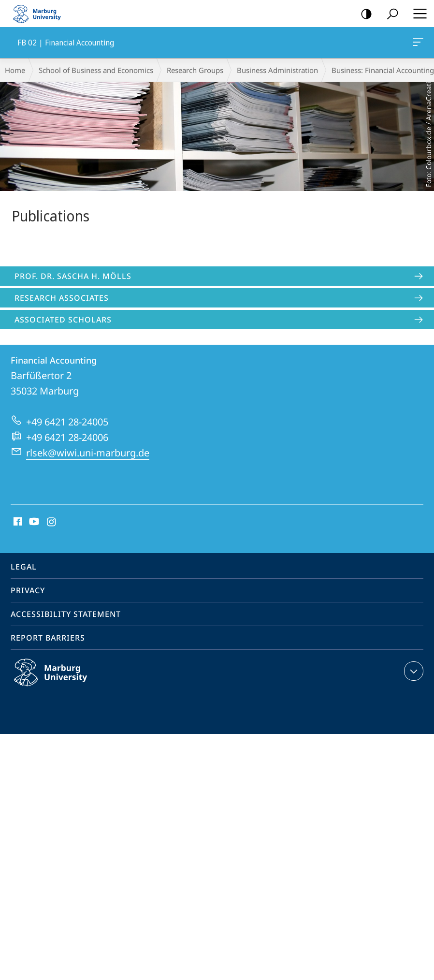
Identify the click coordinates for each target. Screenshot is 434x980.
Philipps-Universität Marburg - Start (41, 14)
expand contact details (412, 671)
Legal (24, 567)
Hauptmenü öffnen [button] (417, 14)
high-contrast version (363, 14)
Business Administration (277, 70)
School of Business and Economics (96, 70)
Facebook (17, 522)
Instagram (52, 522)
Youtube (33, 522)
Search (389, 14)
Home (15, 70)
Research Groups (195, 70)
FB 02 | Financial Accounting (417, 44)
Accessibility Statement (66, 614)
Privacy (28, 590)
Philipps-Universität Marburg (61, 680)
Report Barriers (48, 638)
